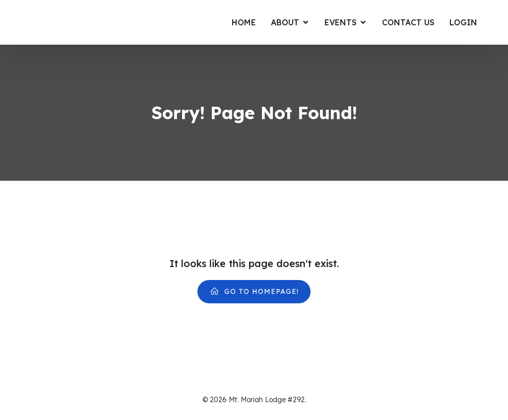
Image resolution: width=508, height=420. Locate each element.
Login (463, 22)
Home (244, 22)
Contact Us (408, 22)
